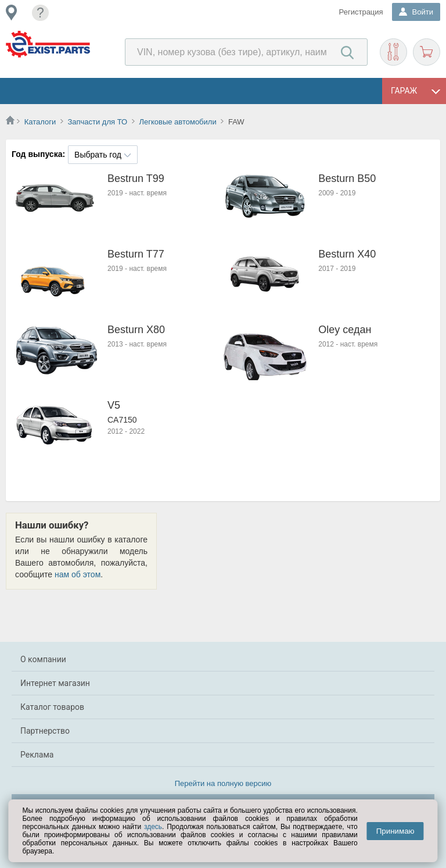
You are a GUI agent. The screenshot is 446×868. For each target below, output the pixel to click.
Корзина (427, 52)
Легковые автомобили (177, 122)
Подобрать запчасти (393, 52)
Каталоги (40, 122)
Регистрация (361, 12)
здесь (153, 827)
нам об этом (78, 574)
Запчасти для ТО (97, 122)
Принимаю (395, 831)
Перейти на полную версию (223, 783)
